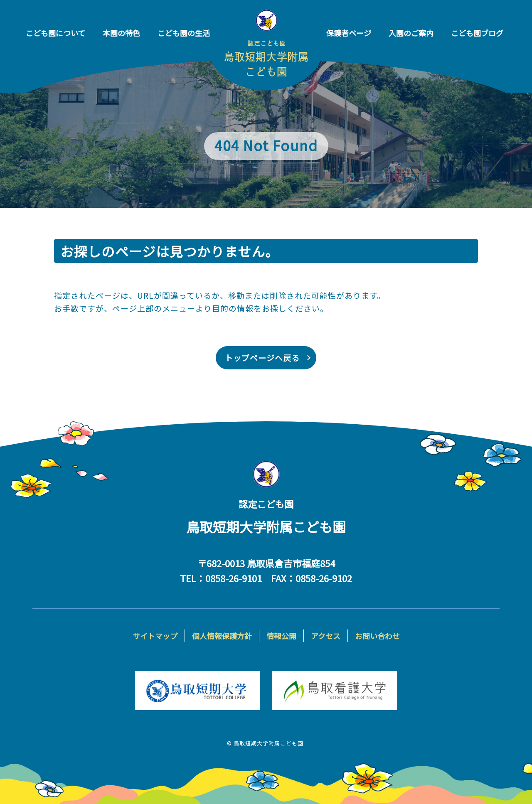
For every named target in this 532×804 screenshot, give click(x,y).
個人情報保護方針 (222, 636)
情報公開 (281, 636)
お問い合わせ (377, 636)
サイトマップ (155, 636)
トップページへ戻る (262, 358)
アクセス (326, 636)
